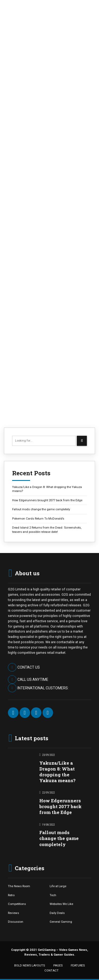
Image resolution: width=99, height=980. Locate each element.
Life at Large (58, 886)
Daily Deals (57, 913)
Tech (53, 895)
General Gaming (61, 922)
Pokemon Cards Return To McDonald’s (38, 519)
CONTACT (51, 970)
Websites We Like (61, 904)
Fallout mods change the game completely (41, 509)
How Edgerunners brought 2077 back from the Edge (47, 500)
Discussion (16, 922)
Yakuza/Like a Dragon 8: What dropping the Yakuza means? (47, 489)
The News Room (19, 886)
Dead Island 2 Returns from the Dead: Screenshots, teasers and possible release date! (47, 530)
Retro (11, 895)
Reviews (13, 913)
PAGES (58, 965)
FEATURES (78, 965)
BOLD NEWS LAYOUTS (30, 965)
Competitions (17, 904)
